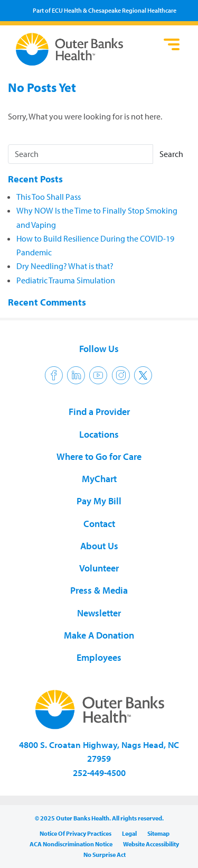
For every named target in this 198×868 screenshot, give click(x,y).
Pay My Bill (99, 501)
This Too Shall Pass (49, 197)
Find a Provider (99, 412)
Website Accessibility (151, 844)
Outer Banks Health (87, 49)
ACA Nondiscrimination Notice (71, 844)
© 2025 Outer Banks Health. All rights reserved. (99, 818)
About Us (99, 546)
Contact (99, 524)
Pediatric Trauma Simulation (66, 280)
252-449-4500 (99, 773)
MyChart (99, 479)
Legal (129, 833)
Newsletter (99, 613)
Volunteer (99, 568)
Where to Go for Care (99, 456)
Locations (99, 434)
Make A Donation (99, 635)
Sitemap (158, 833)
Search (171, 154)
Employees (99, 657)
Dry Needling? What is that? (65, 266)
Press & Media (99, 590)
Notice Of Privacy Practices (76, 833)
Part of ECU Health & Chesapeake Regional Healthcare (105, 10)
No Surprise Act (105, 855)
